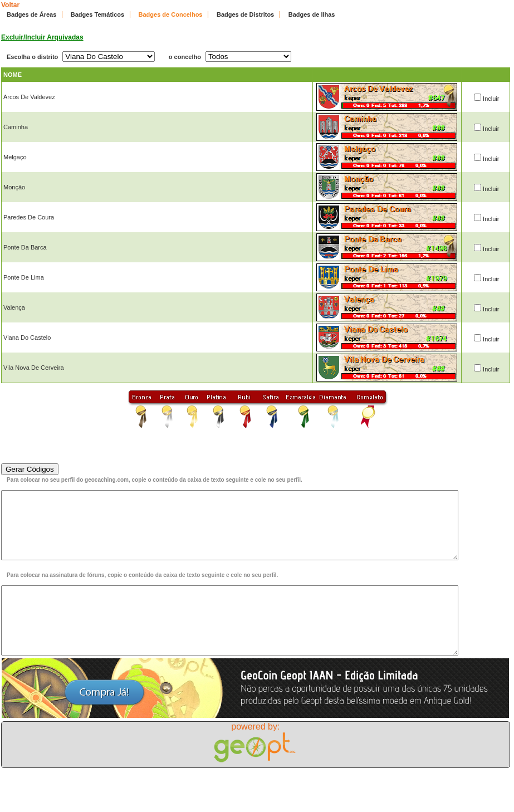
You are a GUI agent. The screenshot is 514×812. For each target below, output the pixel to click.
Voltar (10, 5)
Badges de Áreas (31, 14)
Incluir (491, 99)
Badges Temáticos (97, 14)
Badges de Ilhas (312, 14)
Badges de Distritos (245, 14)
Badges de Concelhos (171, 14)
